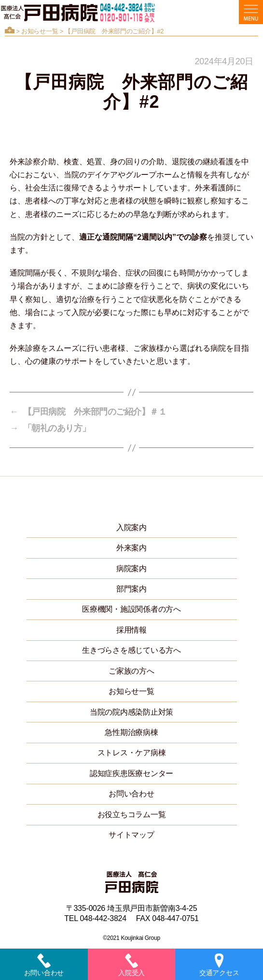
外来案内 (131, 548)
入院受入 (131, 965)
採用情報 (131, 630)
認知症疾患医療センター (131, 773)
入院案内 (131, 527)
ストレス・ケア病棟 (132, 753)
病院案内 (131, 569)
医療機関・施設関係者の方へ (131, 609)
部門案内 (131, 589)
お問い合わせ (131, 794)
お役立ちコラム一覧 (132, 814)
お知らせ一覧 (40, 31)
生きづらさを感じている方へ (131, 650)
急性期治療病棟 (131, 732)
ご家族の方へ (131, 671)
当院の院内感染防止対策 (131, 712)
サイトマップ (131, 835)
